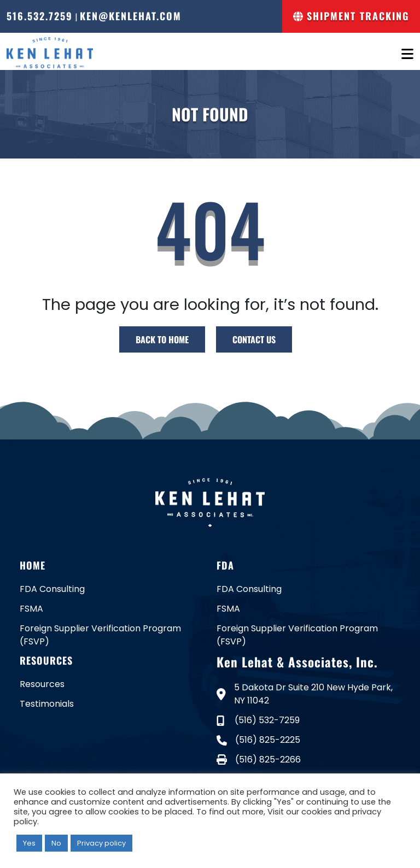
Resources (42, 684)
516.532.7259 (40, 16)
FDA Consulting (52, 589)
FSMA (31, 609)
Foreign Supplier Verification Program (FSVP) (100, 635)
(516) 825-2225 (258, 740)
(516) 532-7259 (258, 720)
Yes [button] (29, 843)
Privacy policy (101, 843)
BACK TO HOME (162, 339)
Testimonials (47, 704)
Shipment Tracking (351, 16)
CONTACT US (254, 339)
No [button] (56, 843)
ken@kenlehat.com (131, 16)
